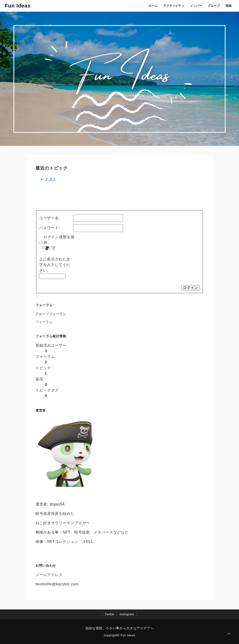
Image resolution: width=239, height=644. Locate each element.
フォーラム (44, 322)
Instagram (127, 614)
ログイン (190, 288)
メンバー (196, 6)
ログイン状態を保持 (59, 240)
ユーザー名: (49, 218)
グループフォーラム (51, 314)
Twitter (110, 614)
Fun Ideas (18, 6)
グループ (214, 6)
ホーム (153, 6)
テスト (51, 179)
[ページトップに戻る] (229, 634)
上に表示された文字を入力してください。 (55, 265)
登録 (228, 6)
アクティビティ (174, 6)
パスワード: (49, 228)
